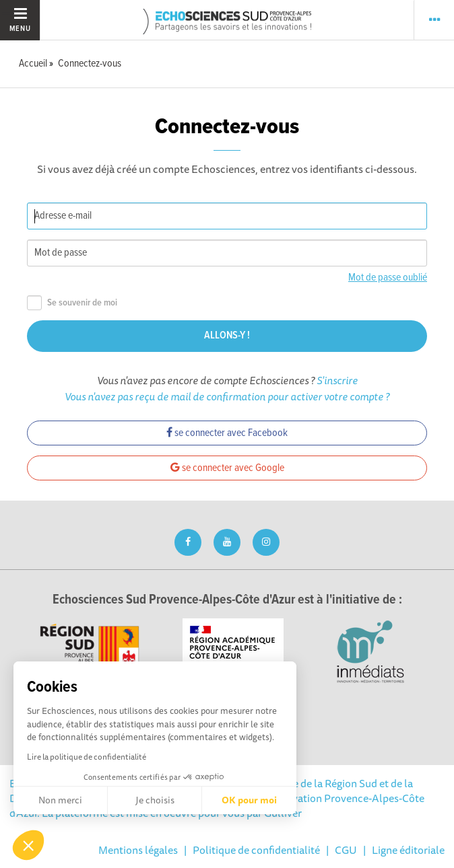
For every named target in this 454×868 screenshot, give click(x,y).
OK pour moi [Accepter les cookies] (249, 800)
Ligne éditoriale (408, 850)
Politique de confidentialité (256, 850)
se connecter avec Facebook (227, 433)
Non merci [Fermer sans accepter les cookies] (60, 800)
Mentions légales (138, 850)
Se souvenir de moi (72, 303)
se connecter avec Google (227, 468)
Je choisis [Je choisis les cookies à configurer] (155, 800)
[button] (28, 845)
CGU (346, 850)
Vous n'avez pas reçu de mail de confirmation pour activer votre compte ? (227, 396)
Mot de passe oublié (388, 278)
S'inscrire (337, 380)
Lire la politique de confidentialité (87, 757)
